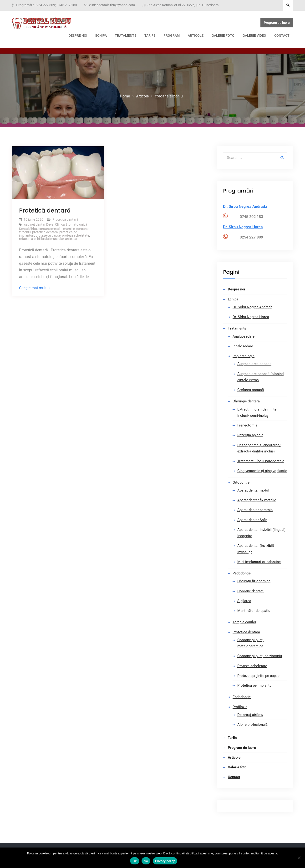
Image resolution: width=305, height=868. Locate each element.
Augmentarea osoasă (254, 364)
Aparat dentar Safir (252, 520)
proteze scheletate (76, 235)
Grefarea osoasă (251, 390)
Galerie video (219, 36)
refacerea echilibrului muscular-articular (48, 239)
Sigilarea (244, 601)
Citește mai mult (33, 288)
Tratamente (91, 36)
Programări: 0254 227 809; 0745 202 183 (47, 5)
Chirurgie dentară (246, 401)
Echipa (66, 36)
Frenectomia (247, 425)
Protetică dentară (45, 211)
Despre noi (43, 36)
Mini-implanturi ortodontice (259, 562)
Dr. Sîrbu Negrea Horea (251, 317)
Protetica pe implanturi (255, 685)
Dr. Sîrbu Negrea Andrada (252, 307)
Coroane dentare (251, 591)
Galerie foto (188, 36)
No (146, 861)
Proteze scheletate (252, 666)
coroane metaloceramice (57, 229)
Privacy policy (165, 861)
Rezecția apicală (250, 435)
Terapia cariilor (244, 622)
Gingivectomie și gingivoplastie (262, 471)
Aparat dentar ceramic (255, 510)
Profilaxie (240, 707)
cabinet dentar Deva (39, 224)
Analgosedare (244, 336)
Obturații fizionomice (254, 581)
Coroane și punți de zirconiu (260, 656)
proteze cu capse (48, 235)
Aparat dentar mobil (253, 490)
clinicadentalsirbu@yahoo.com (112, 5)
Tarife (115, 36)
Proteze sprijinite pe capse (258, 676)
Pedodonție (242, 573)
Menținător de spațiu (254, 611)
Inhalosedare (243, 346)
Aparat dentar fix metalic (257, 500)
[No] (299, 858)
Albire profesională (252, 725)
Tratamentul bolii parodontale (261, 461)
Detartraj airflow (250, 715)
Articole (161, 36)
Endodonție (242, 697)
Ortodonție (241, 482)
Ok (135, 861)
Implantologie (244, 356)
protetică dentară (45, 232)
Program (137, 36)
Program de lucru (278, 23)
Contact (247, 36)
